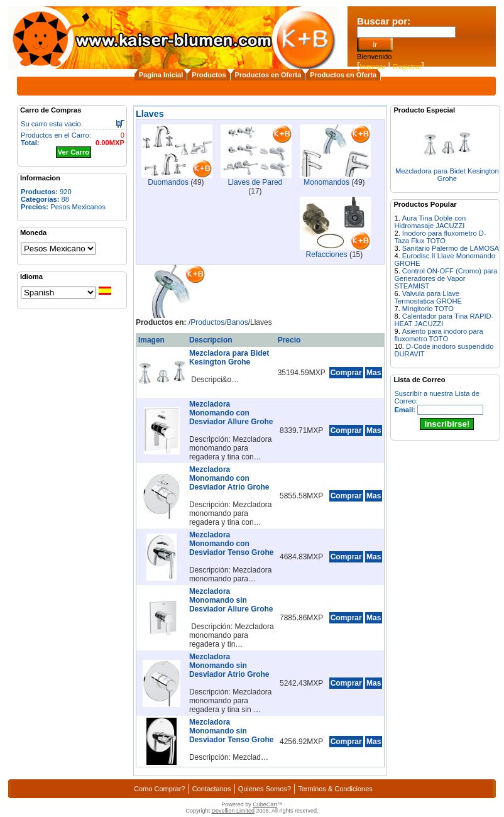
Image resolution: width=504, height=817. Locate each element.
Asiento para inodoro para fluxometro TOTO (438, 335)
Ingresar (372, 67)
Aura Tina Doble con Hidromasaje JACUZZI (430, 222)
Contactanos (212, 789)
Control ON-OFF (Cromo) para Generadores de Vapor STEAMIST (446, 278)
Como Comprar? (159, 789)
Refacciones (327, 255)
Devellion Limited (233, 811)
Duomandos (168, 182)
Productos (209, 75)
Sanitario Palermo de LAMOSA (451, 248)
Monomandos (326, 182)
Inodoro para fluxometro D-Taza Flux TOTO (440, 237)
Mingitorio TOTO (428, 309)
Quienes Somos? (265, 789)
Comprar (346, 373)
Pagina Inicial (161, 75)
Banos (238, 322)
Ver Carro (74, 152)
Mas (374, 373)
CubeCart (265, 804)
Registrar (407, 67)
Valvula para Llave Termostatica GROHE (428, 297)
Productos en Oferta (268, 75)
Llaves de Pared (255, 182)
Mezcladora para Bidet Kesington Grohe (447, 175)
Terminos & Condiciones (335, 789)
